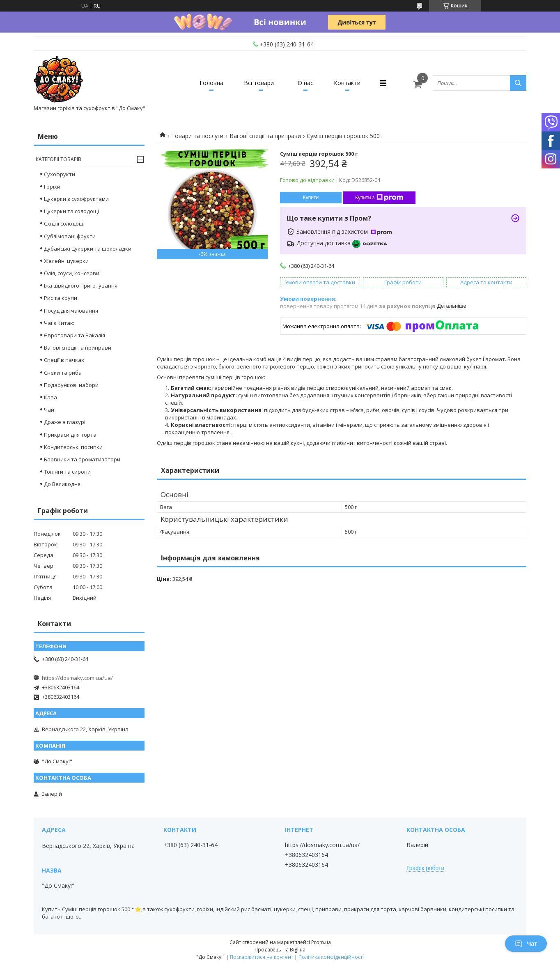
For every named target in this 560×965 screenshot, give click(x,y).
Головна (211, 83)
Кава (50, 397)
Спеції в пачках (64, 360)
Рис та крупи (61, 298)
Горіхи (52, 187)
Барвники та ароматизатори (82, 459)
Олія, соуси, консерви (72, 273)
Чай (49, 410)
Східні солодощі (64, 223)
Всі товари (259, 83)
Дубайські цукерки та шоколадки (88, 249)
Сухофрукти (60, 174)
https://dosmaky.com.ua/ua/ (77, 678)
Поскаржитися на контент (262, 957)
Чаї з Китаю (59, 323)
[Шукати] (518, 83)
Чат (526, 944)
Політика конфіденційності (331, 957)
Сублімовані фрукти (70, 236)
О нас (305, 83)
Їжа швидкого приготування (81, 286)
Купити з (379, 198)
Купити (311, 198)
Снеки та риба (63, 373)
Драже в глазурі (65, 422)
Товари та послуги (197, 136)
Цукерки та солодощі (71, 211)
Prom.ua (321, 942)
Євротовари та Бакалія (75, 335)
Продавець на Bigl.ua (280, 950)
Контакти (347, 83)
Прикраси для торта (70, 435)
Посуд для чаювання (71, 311)
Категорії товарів (59, 159)
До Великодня (62, 484)
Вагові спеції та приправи (265, 136)
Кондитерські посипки (73, 447)
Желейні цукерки (66, 261)
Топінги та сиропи (67, 472)
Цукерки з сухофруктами (76, 199)
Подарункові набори (71, 385)
